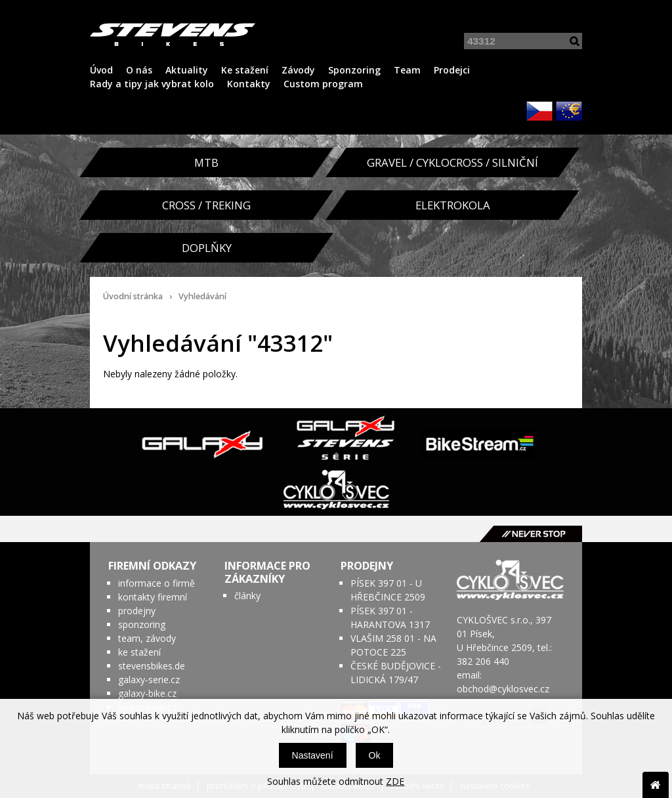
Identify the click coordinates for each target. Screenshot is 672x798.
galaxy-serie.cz (149, 680)
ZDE (395, 781)
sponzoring (142, 624)
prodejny (137, 611)
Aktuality (187, 70)
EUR (569, 111)
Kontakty (249, 84)
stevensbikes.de (152, 666)
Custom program (323, 84)
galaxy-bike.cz (147, 693)
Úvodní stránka (133, 296)
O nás (139, 70)
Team (407, 70)
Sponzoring (354, 70)
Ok (375, 755)
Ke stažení (245, 70)
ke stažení (139, 652)
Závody (298, 70)
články (247, 596)
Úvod (101, 70)
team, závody (147, 638)
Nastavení (313, 755)
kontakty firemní (153, 597)
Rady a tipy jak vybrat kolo (152, 84)
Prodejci (452, 70)
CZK (539, 111)
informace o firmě (157, 583)
